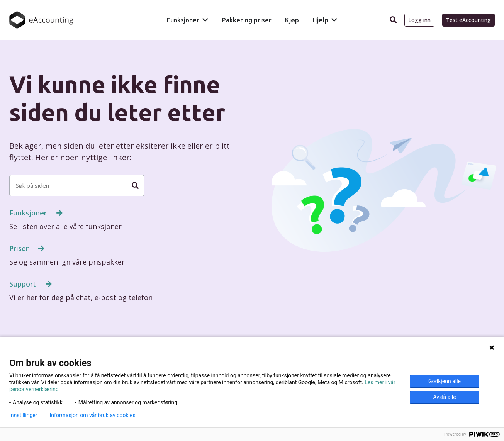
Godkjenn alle (445, 381)
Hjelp (320, 20)
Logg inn (419, 20)
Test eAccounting (468, 20)
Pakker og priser (247, 20)
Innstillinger (23, 415)
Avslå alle (444, 397)
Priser (20, 248)
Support (24, 284)
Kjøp (292, 20)
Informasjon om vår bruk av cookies (92, 415)
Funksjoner (183, 20)
